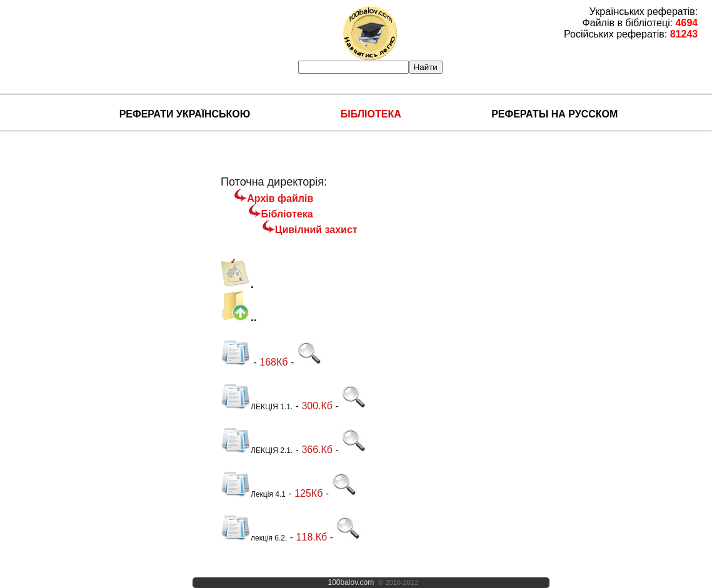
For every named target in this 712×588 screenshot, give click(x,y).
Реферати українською (185, 114)
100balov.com (351, 582)
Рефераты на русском (554, 114)
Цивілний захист (316, 230)
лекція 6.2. (254, 538)
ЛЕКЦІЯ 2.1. (257, 451)
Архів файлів (280, 198)
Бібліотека (371, 114)
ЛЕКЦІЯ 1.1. (257, 407)
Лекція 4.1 (253, 494)
